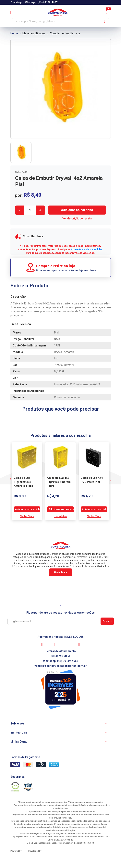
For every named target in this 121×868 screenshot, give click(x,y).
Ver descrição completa (77, 218)
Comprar (77, 210)
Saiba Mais (27, 516)
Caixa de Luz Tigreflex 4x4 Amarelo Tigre (23, 482)
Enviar (107, 621)
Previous (13, 480)
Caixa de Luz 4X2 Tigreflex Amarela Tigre (59, 482)
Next (108, 480)
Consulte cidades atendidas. (87, 249)
